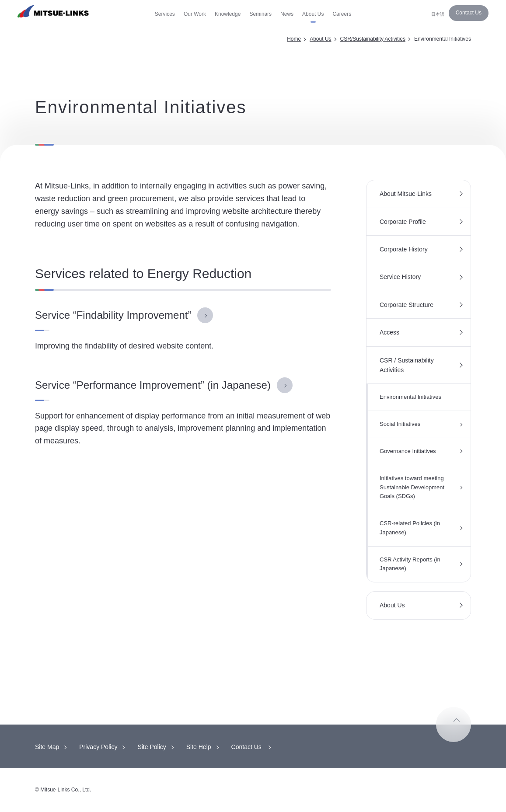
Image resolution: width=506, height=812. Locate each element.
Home (294, 39)
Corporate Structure (407, 305)
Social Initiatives (400, 424)
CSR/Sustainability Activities (373, 39)
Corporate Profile (403, 222)
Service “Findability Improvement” (113, 315)
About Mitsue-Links (406, 194)
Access (389, 332)
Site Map (47, 747)
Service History (400, 277)
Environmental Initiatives (410, 397)
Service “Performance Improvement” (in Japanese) (153, 385)
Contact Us (469, 13)
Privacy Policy (98, 747)
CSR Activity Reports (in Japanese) (410, 564)
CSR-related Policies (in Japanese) (410, 528)
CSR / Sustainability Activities (407, 365)
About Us (320, 39)
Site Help (199, 747)
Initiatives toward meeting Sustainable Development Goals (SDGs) (412, 487)
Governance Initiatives (408, 451)
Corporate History (404, 249)
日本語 (438, 14)
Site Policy (152, 747)
